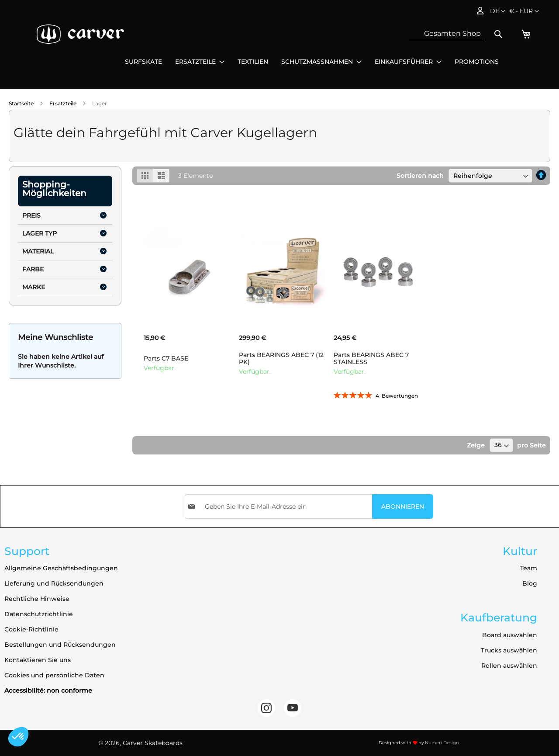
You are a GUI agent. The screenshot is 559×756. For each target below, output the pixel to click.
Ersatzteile (64, 103)
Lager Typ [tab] (40, 233)
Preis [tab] (31, 215)
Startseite (22, 103)
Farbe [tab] (33, 269)
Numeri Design (442, 743)
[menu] (312, 62)
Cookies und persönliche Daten (54, 675)
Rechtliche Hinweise (37, 599)
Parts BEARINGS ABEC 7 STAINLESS (371, 358)
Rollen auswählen (509, 666)
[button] (524, 11)
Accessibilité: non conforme (48, 690)
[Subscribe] (403, 506)
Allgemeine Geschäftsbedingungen (61, 568)
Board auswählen (510, 635)
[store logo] (80, 34)
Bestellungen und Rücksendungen (60, 645)
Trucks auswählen (509, 650)
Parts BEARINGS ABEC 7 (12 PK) (281, 358)
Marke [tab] (34, 287)
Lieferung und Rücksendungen (54, 583)
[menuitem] (143, 62)
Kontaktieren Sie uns (38, 660)
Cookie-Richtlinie (31, 629)
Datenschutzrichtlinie (39, 614)
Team (529, 568)
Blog (530, 583)
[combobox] (447, 34)
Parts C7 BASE (166, 358)
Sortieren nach (420, 176)
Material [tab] (38, 251)
